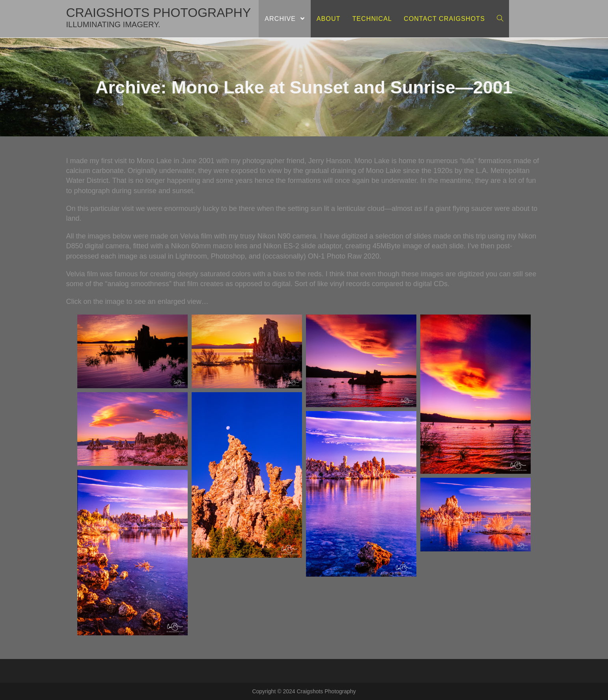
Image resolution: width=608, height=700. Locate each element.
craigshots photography (159, 17)
